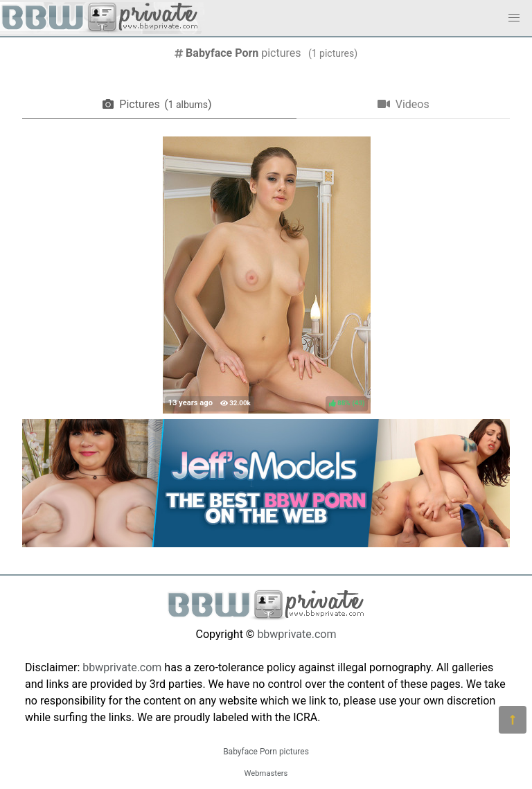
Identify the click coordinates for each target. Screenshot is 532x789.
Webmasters (266, 773)
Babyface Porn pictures (266, 752)
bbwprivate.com (296, 634)
